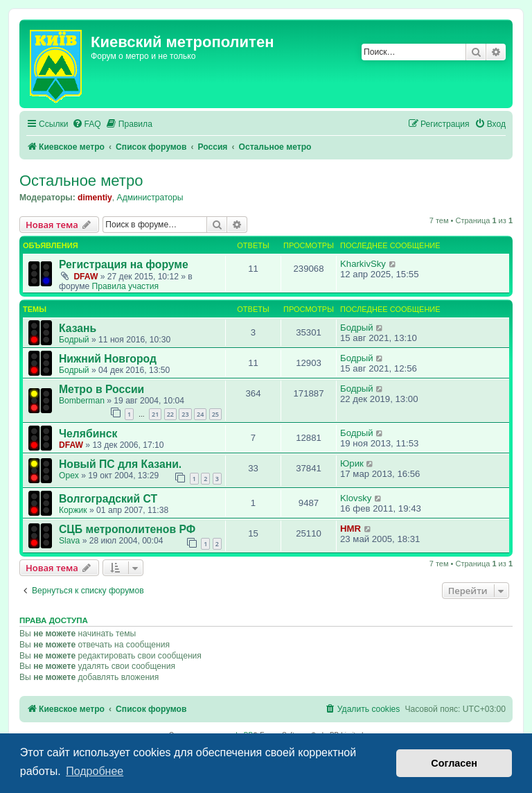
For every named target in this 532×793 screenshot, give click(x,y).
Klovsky (356, 498)
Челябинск (88, 434)
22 (170, 414)
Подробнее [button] (95, 771)
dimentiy (95, 198)
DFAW (86, 277)
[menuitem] (87, 124)
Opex (69, 476)
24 (200, 414)
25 (215, 414)
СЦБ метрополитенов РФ (127, 529)
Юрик (352, 463)
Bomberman (82, 401)
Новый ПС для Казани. (120, 464)
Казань (78, 328)
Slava (69, 541)
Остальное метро (81, 181)
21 (155, 414)
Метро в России (101, 389)
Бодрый (74, 340)
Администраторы (150, 198)
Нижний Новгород (108, 359)
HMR (351, 529)
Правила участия (125, 286)
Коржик (73, 510)
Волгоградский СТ (108, 499)
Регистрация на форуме (124, 264)
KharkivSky (363, 264)
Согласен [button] (454, 763)
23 (185, 414)
